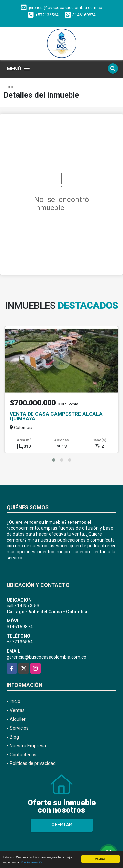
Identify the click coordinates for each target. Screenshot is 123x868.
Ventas (17, 710)
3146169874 (84, 15)
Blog (14, 737)
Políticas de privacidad (33, 763)
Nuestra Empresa (28, 746)
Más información (32, 863)
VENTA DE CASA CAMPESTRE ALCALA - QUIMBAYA (58, 416)
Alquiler (18, 719)
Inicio (8, 87)
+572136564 (47, 15)
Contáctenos (23, 755)
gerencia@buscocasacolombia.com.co (46, 657)
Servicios (19, 728)
